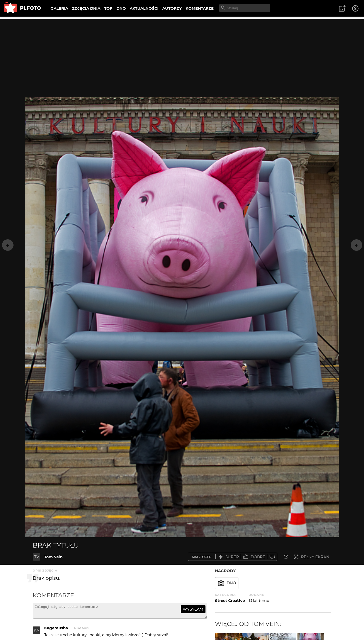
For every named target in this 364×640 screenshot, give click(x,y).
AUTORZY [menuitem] (172, 8)
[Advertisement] (182, 55)
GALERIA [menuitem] (59, 8)
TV (37, 557)
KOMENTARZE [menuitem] (200, 8)
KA (37, 633)
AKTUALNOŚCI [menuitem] (144, 8)
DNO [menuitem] (121, 8)
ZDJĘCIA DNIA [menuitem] (86, 8)
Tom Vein (53, 557)
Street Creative (230, 601)
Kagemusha (56, 630)
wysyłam (193, 609)
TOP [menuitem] (108, 8)
